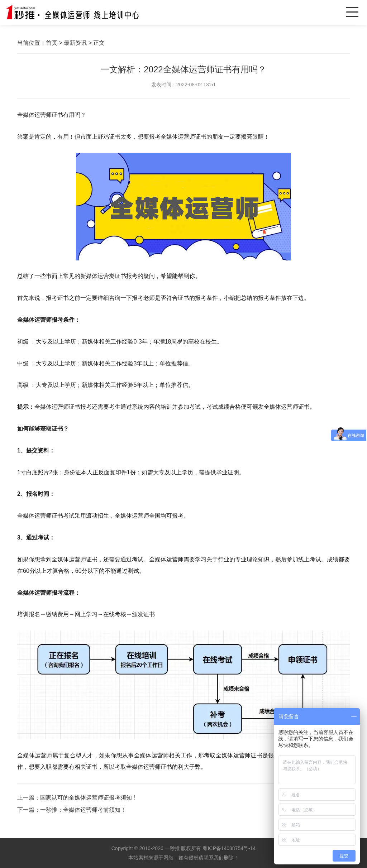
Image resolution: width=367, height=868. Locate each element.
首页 (52, 43)
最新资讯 (75, 43)
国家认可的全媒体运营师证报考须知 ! (88, 798)
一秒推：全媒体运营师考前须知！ (83, 810)
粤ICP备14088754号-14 (229, 848)
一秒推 (172, 848)
